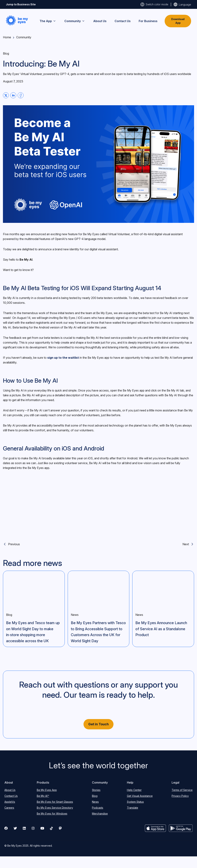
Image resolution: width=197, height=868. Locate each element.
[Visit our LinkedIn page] (24, 828)
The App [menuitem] (48, 21)
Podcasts (98, 808)
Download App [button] (178, 21)
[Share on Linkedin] (13, 95)
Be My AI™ (43, 796)
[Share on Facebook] (21, 95)
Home (7, 37)
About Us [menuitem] (100, 21)
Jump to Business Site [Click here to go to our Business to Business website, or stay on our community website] (21, 4)
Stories (96, 790)
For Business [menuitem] (148, 21)
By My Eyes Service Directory (55, 808)
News (95, 802)
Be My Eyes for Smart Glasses (55, 802)
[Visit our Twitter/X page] (15, 828)
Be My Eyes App (47, 790)
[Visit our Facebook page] (6, 828)
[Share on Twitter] (6, 95)
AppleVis (10, 802)
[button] (17, 20)
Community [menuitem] (75, 21)
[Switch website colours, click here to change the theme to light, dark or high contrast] (154, 4)
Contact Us (11, 796)
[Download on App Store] (155, 828)
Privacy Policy (180, 796)
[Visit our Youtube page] (42, 828)
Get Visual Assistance (140, 796)
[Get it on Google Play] (181, 828)
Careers (9, 808)
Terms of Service (182, 790)
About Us (10, 790)
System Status (135, 802)
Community (24, 37)
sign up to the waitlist (63, 358)
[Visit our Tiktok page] (52, 828)
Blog (95, 796)
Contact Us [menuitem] (123, 21)
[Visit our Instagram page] (33, 828)
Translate (133, 808)
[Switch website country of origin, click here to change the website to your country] (182, 4)
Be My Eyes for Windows (52, 814)
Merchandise (100, 814)
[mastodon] (60, 828)
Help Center (134, 790)
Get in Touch (98, 724)
